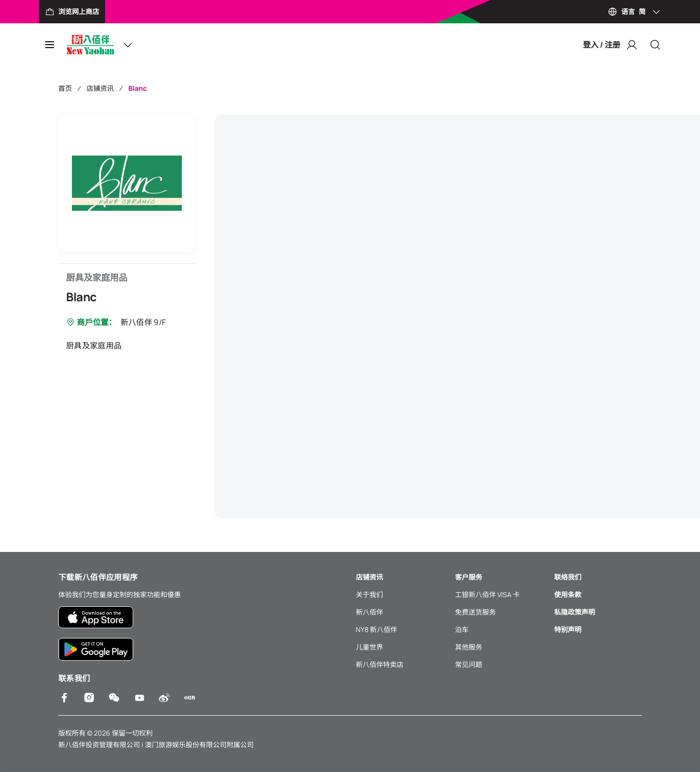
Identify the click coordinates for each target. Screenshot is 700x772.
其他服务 (469, 647)
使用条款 (568, 594)
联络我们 (568, 577)
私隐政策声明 (575, 612)
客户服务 (469, 577)
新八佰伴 (369, 612)
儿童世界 (369, 647)
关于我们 (369, 594)
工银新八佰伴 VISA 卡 (487, 594)
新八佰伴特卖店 (380, 664)
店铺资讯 (100, 88)
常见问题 (469, 664)
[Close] (655, 45)
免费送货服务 (475, 612)
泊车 (462, 629)
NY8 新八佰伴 (376, 629)
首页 (65, 88)
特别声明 (568, 629)
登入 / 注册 (610, 45)
